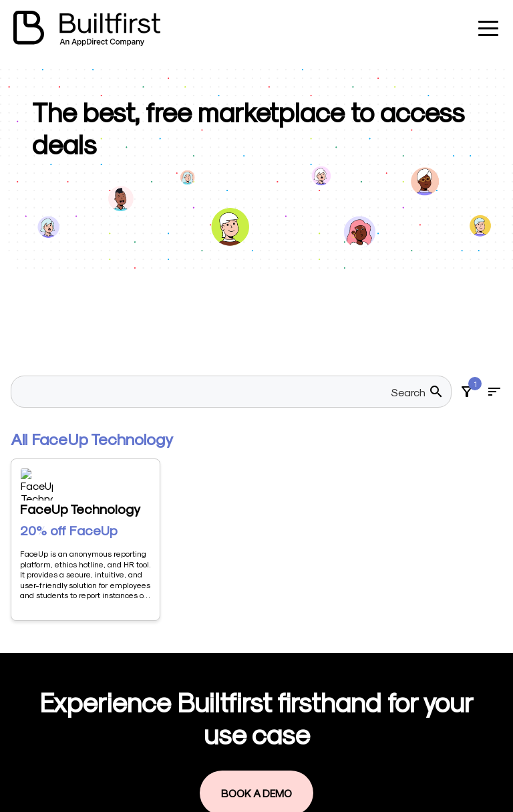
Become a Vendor (248, 691)
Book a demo (238, 761)
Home (219, 667)
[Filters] (467, 392)
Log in (220, 737)
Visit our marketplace (257, 714)
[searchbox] (223, 392)
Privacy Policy (238, 784)
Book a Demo (256, 569)
